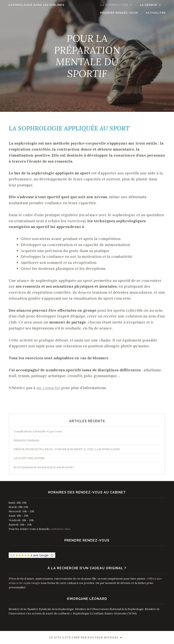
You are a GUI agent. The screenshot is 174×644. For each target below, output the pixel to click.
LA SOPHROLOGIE (117, 5)
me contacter (48, 388)
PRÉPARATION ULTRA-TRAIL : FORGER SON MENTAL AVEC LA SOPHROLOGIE (67, 449)
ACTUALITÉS (159, 13)
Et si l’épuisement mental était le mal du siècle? (44, 467)
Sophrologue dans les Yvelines (33, 5)
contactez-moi (60, 529)
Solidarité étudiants (26, 440)
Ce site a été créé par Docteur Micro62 (84, 637)
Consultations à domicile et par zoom (38, 431)
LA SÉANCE (151, 5)
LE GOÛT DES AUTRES (29, 458)
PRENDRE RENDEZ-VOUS (122, 13)
